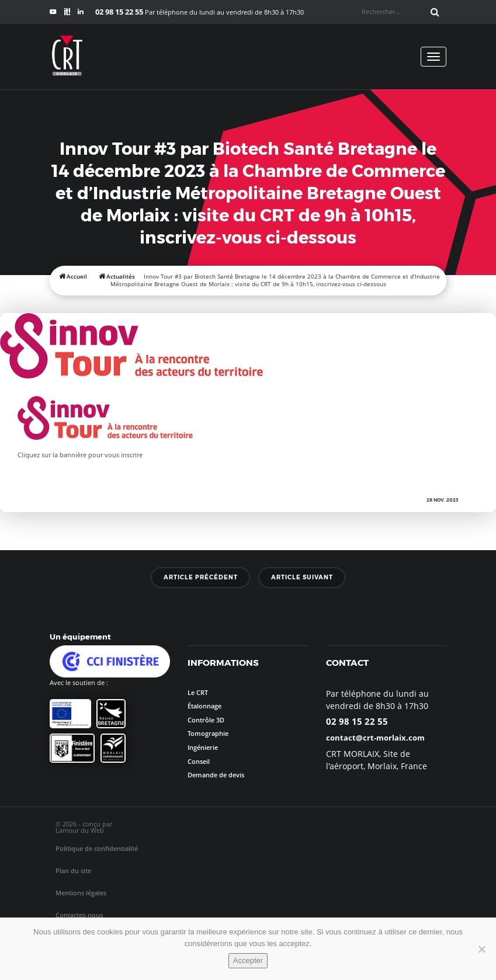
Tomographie (208, 733)
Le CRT (198, 692)
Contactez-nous (79, 915)
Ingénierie (203, 747)
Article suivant (302, 577)
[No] (481, 949)
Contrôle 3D (206, 720)
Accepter (248, 960)
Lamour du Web (80, 830)
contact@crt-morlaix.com (375, 738)
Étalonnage (204, 706)
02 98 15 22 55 (357, 721)
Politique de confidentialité (97, 848)
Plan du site (73, 870)
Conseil (199, 761)
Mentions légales (81, 893)
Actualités (121, 277)
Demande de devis (216, 775)
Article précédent (201, 577)
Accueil (77, 277)
